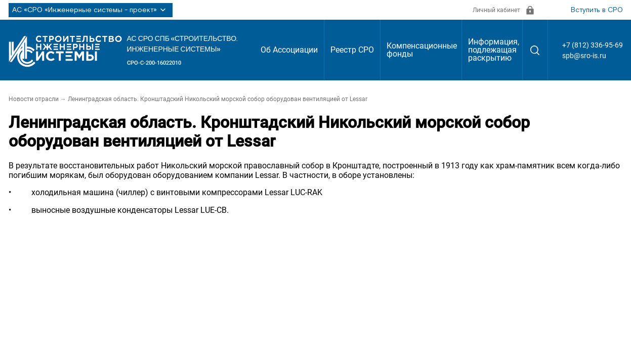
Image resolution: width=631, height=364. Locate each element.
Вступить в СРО (597, 10)
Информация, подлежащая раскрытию (494, 50)
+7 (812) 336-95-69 (593, 45)
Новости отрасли (34, 99)
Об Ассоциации (289, 50)
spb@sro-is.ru (584, 56)
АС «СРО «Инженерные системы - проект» (91, 10)
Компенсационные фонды (422, 50)
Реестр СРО (352, 50)
